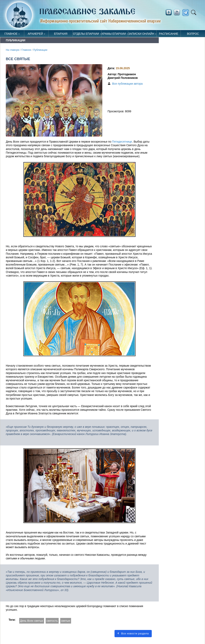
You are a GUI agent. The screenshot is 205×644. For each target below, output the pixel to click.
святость (52, 621)
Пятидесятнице (122, 142)
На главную (13, 50)
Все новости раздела (133, 633)
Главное (11, 34)
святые (66, 621)
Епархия (61, 34)
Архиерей (35, 34)
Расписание (169, 34)
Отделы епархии (86, 34)
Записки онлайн (141, 34)
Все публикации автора (127, 84)
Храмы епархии (114, 34)
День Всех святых (32, 621)
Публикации (40, 50)
